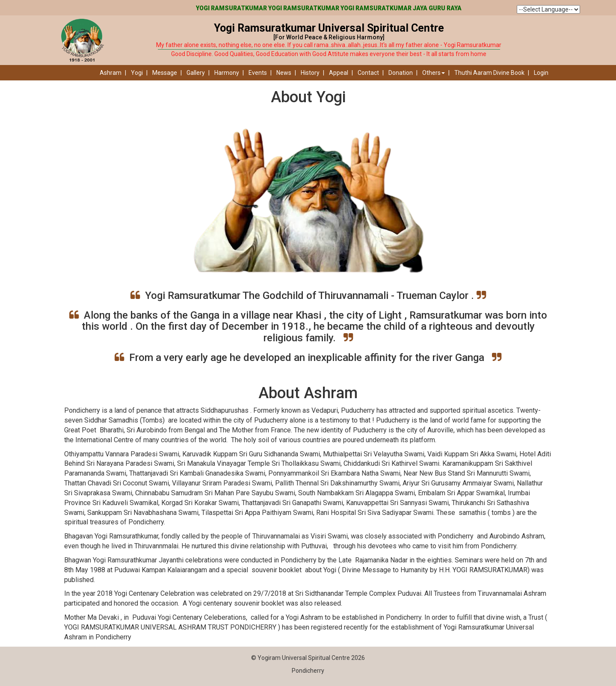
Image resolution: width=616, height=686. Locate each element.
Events (258, 73)
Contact (368, 73)
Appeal (339, 73)
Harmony (227, 73)
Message (165, 73)
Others (434, 73)
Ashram (111, 73)
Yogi (137, 73)
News (284, 73)
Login (541, 73)
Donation (401, 73)
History (310, 73)
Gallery (196, 73)
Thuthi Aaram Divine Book (489, 73)
